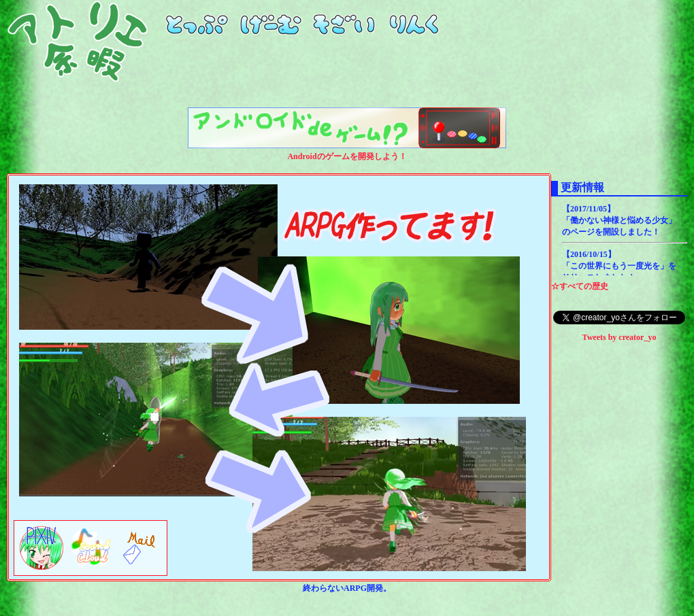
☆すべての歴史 (580, 286)
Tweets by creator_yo (619, 337)
